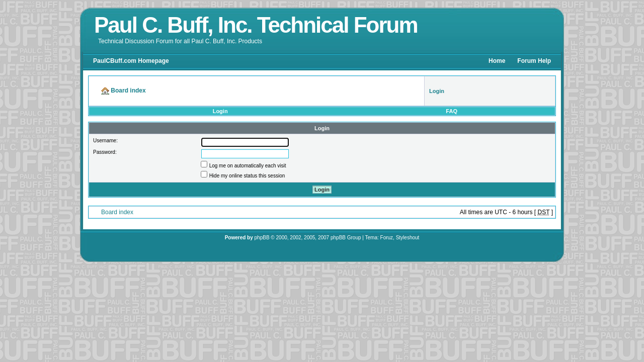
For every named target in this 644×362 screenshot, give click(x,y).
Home (497, 61)
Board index (117, 212)
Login (220, 111)
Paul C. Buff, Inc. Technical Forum (256, 25)
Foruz (387, 238)
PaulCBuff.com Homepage (131, 61)
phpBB (262, 238)
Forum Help (534, 61)
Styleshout (408, 238)
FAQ (452, 111)
